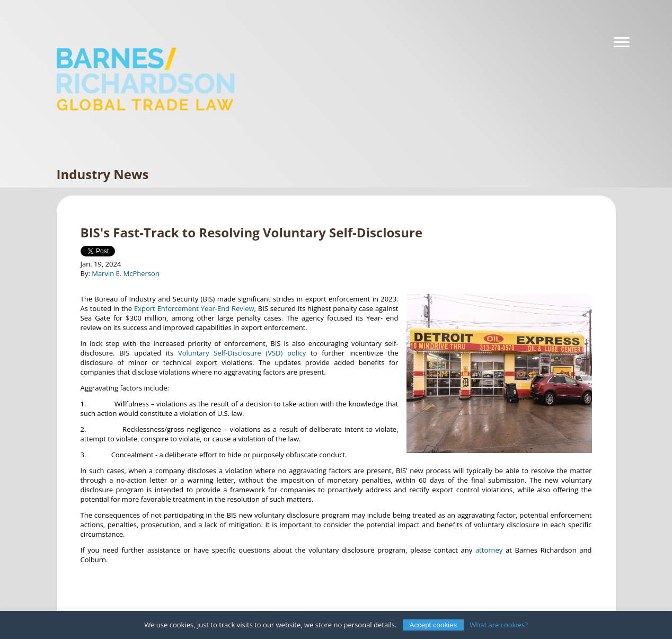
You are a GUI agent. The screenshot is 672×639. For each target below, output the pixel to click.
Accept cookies (434, 625)
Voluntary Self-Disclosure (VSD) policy (242, 353)
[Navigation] (622, 42)
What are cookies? (499, 625)
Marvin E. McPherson (126, 273)
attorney (489, 550)
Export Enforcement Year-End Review (194, 308)
